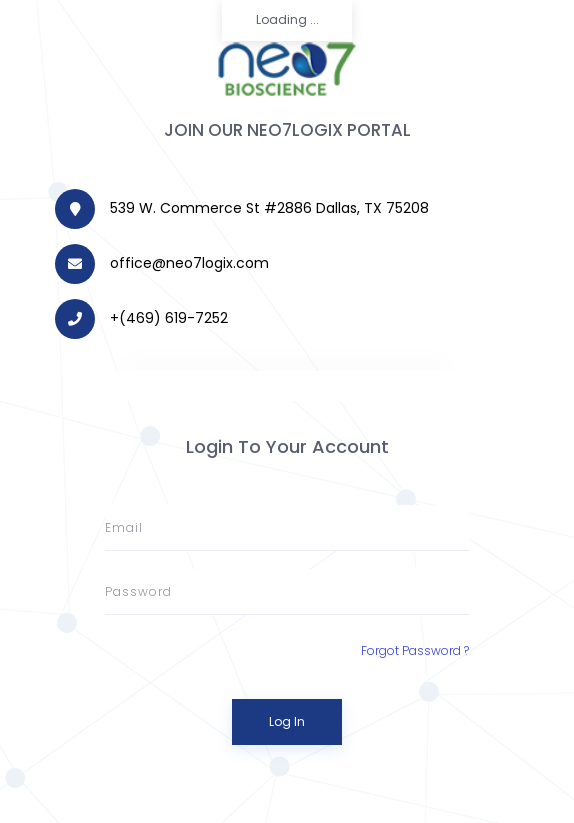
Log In (287, 721)
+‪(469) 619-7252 (169, 318)
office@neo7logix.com (189, 263)
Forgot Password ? (415, 650)
